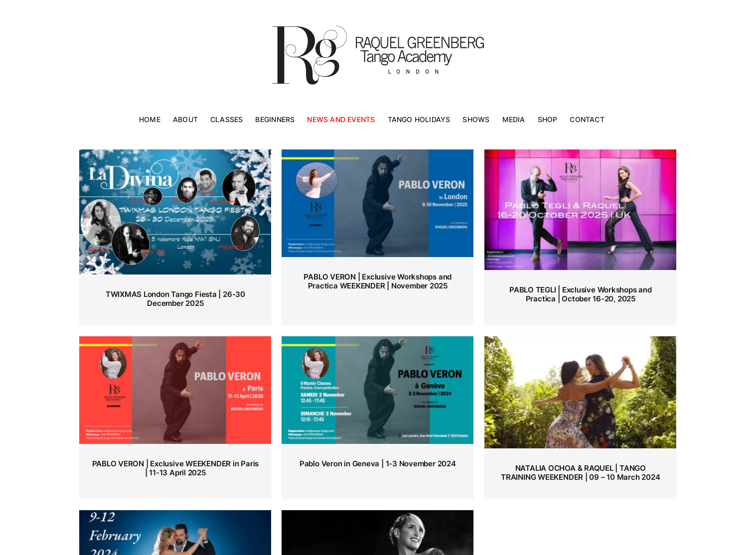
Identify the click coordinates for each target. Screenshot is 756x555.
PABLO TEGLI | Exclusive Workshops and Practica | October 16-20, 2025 (581, 294)
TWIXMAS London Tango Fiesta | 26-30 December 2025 (175, 299)
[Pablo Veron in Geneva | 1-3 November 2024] (378, 390)
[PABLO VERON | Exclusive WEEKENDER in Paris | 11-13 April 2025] (175, 390)
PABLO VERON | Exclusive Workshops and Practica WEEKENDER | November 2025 (378, 281)
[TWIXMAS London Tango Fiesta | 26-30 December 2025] (175, 212)
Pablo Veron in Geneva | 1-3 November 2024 (378, 464)
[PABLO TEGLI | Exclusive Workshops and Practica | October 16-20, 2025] (580, 210)
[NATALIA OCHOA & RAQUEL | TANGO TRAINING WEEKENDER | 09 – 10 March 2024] (580, 392)
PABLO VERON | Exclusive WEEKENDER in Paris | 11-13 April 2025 (176, 468)
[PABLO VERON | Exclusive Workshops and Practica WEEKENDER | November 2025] (378, 203)
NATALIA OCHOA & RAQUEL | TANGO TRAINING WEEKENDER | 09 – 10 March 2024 (580, 473)
